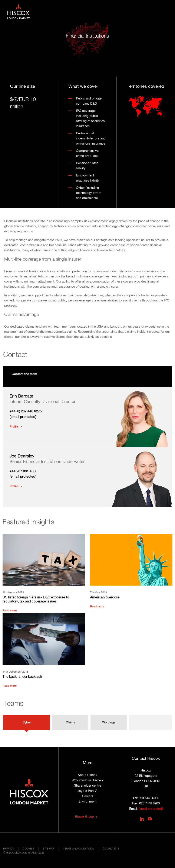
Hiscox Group (84, 817)
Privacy (9, 849)
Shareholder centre (88, 786)
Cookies (28, 849)
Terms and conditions (78, 849)
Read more (10, 611)
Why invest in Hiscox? (87, 780)
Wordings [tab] (109, 723)
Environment (87, 802)
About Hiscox (87, 775)
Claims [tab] (70, 723)
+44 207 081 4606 (23, 472)
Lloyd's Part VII (87, 791)
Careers (88, 796)
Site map (49, 849)
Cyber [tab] (27, 723)
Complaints (111, 849)
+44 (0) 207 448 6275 (26, 412)
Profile (14, 427)
